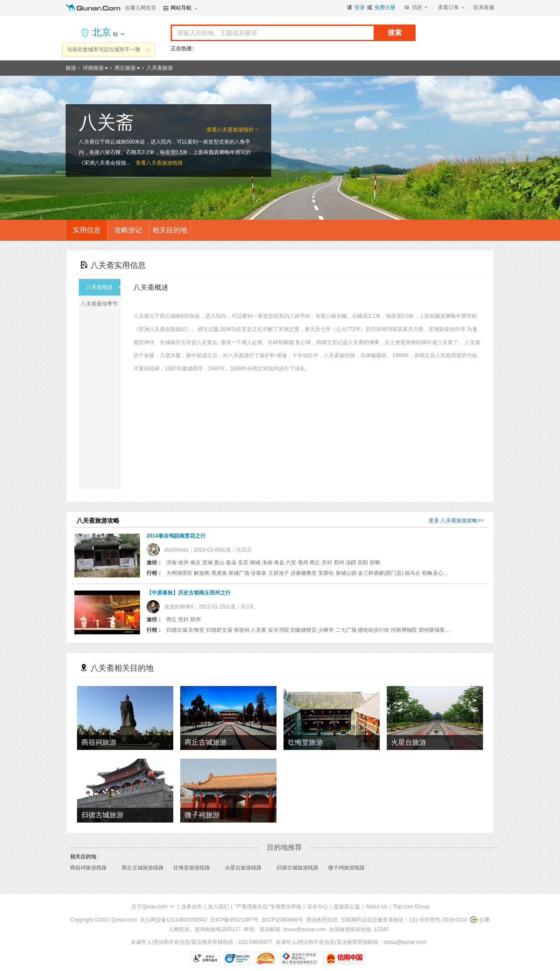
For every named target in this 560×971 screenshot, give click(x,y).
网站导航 (181, 8)
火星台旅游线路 (243, 868)
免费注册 (385, 7)
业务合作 (192, 907)
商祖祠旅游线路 (88, 868)
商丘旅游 (125, 68)
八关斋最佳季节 (100, 304)
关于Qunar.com (149, 907)
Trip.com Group (411, 907)
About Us (376, 907)
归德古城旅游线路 (297, 868)
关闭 (148, 50)
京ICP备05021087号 (234, 920)
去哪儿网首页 (140, 8)
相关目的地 (170, 230)
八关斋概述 (103, 287)
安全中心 (318, 907)
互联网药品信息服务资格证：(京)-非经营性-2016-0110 (404, 920)
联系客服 (484, 7)
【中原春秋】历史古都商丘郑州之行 (189, 593)
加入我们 (218, 907)
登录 (360, 7)
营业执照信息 (322, 920)
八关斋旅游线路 (164, 163)
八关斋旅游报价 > (238, 130)
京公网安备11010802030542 (173, 920)
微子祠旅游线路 (346, 868)
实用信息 (87, 230)
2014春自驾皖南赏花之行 (176, 536)
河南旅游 (93, 68)
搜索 (395, 33)
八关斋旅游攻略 (459, 521)
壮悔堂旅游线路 (192, 868)
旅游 (71, 68)
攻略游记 (128, 230)
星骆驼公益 (347, 907)
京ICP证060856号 (282, 920)
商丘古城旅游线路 (143, 868)
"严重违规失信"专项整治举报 (268, 907)
